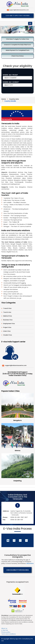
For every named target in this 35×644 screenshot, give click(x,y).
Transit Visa (7, 308)
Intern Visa (7, 331)
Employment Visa (9, 324)
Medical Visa (8, 316)
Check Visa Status (17, 56)
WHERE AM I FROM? (10, 75)
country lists (14, 99)
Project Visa (7, 327)
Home (4, 99)
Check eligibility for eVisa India (18, 570)
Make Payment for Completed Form (18, 50)
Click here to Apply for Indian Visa (17, 39)
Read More (30, 563)
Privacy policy (6, 632)
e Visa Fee (5, 630)
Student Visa (8, 335)
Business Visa (8, 320)
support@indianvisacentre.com (19, 10)
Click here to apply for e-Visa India (17, 16)
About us (4, 628)
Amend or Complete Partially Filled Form (17, 45)
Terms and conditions (9, 634)
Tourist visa (7, 312)
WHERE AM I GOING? (11, 82)
